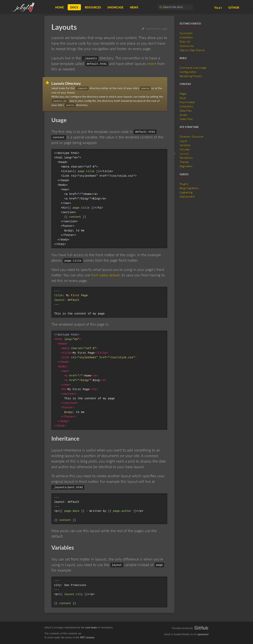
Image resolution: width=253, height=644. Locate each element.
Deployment (187, 196)
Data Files (186, 111)
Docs (74, 7)
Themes (184, 162)
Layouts (184, 153)
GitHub (234, 7)
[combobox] (175, 7)
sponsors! (203, 634)
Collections (186, 106)
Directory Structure (191, 136)
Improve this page (155, 29)
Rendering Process (191, 76)
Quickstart (186, 33)
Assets (183, 115)
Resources (93, 7)
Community (187, 46)
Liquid (183, 141)
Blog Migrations (189, 188)
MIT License (87, 637)
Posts (183, 98)
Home (59, 7)
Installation (186, 37)
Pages (183, 94)
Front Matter (187, 102)
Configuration (188, 72)
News (134, 7)
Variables (185, 145)
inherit (152, 64)
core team (91, 627)
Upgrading (186, 192)
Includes (185, 149)
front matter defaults (108, 275)
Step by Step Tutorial (192, 50)
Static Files (186, 119)
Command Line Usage (193, 68)
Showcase (115, 7)
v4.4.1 (218, 7)
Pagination (186, 166)
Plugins (184, 184)
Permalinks (186, 158)
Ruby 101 (185, 41)
